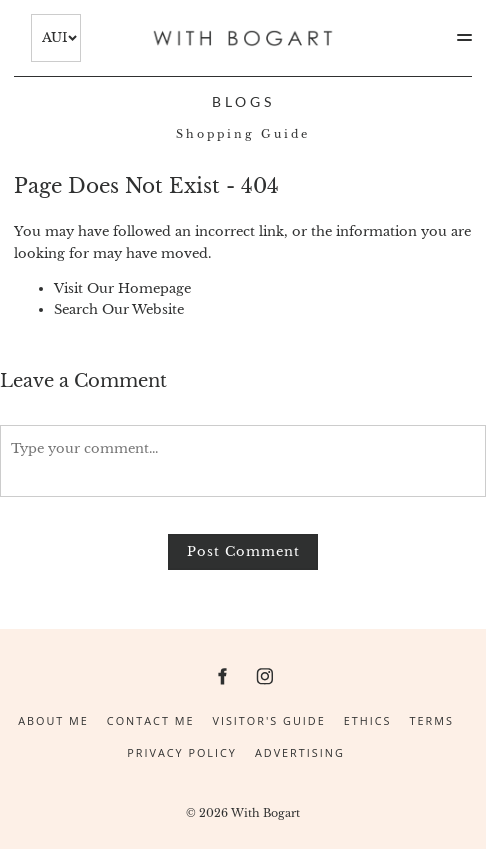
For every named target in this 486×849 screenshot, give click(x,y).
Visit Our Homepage (122, 288)
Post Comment (243, 551)
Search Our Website (119, 309)
